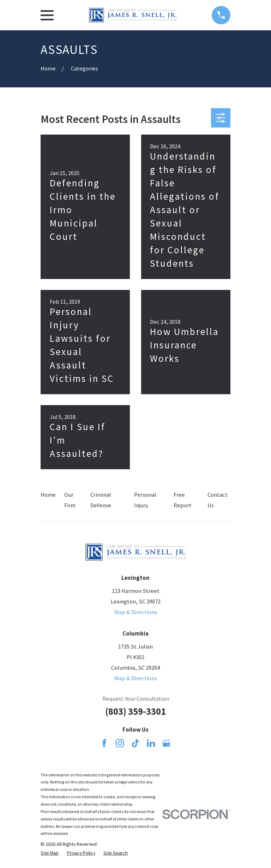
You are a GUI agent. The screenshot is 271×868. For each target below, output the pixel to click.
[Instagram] (120, 743)
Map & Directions (136, 612)
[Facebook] (104, 743)
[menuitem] (50, 853)
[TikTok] (135, 743)
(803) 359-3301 (135, 711)
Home (48, 495)
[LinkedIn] (151, 743)
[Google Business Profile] (166, 743)
